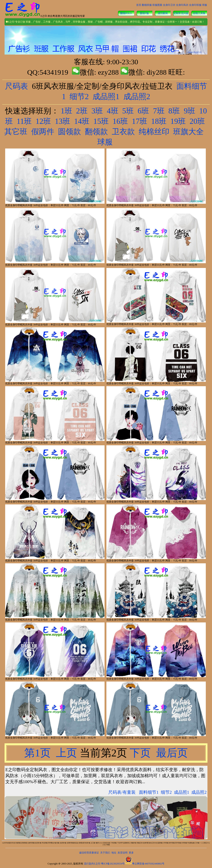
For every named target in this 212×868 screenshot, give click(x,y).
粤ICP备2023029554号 (113, 864)
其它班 (16, 132)
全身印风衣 (182, 5)
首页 (139, 5)
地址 (114, 853)
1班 (66, 111)
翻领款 (96, 132)
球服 (205, 5)
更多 (131, 853)
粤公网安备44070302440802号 (148, 864)
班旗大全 (188, 132)
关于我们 (105, 853)
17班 (140, 121)
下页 (140, 753)
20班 (197, 121)
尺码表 (16, 86)
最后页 (171, 753)
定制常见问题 (181, 13)
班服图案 (157, 5)
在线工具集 (199, 13)
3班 (97, 111)
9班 (190, 111)
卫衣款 (123, 132)
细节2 (79, 97)
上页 (66, 753)
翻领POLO (126, 13)
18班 (159, 121)
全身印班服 (195, 5)
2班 (82, 111)
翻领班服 (147, 5)
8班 (174, 111)
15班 (101, 121)
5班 (128, 111)
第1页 (39, 753)
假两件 (43, 132)
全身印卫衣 (169, 5)
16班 (120, 121)
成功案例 (163, 13)
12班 (43, 121)
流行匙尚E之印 (92, 864)
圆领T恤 (144, 13)
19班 (178, 121)
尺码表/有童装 (122, 792)
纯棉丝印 (154, 132)
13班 (63, 121)
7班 (159, 111)
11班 (24, 121)
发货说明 (123, 853)
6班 (143, 111)
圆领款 (69, 132)
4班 (113, 111)
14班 (82, 121)
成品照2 (137, 97)
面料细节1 (149, 792)
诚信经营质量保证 (89, 853)
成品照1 (106, 97)
